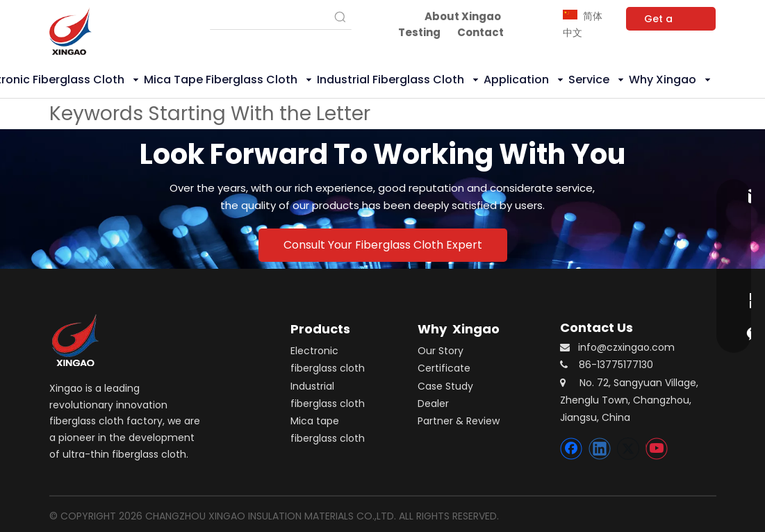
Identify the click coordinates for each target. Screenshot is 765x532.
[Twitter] (628, 449)
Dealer (433, 404)
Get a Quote (660, 21)
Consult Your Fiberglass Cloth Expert (383, 245)
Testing (419, 32)
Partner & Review (459, 421)
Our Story (441, 351)
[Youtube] (657, 449)
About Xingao (463, 16)
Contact (480, 32)
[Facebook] (571, 449)
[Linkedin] (600, 449)
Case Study (445, 386)
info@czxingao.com (626, 347)
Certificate (444, 368)
